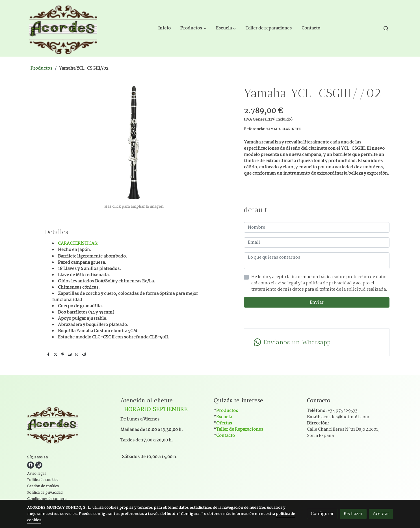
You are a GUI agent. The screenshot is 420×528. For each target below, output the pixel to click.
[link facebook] (31, 465)
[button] (193, 28)
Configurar (322, 514)
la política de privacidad (327, 283)
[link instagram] (39, 465)
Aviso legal (36, 474)
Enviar (317, 302)
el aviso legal (284, 283)
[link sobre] (70, 425)
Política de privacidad (45, 493)
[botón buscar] (386, 28)
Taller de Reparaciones (240, 429)
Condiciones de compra (47, 499)
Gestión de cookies (43, 486)
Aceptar (381, 514)
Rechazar (353, 514)
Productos (41, 68)
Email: (338, 417)
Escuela (224, 417)
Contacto (226, 436)
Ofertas (224, 423)
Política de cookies (43, 480)
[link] (63, 28)
